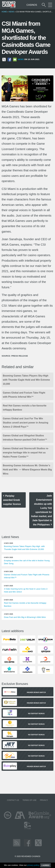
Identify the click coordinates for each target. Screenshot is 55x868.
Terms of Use (29, 800)
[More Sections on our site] (50, 5)
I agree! (45, 865)
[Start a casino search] (44, 5)
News (12, 12)
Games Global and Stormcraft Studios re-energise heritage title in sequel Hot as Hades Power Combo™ (26, 453)
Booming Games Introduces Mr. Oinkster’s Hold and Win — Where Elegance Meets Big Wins (27, 470)
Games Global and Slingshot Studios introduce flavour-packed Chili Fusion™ (25, 438)
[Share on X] (4, 59)
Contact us (13, 800)
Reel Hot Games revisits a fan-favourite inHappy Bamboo (25, 408)
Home (4, 12)
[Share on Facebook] (9, 59)
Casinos (32, 5)
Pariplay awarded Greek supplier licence (12, 500)
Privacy (44, 800)
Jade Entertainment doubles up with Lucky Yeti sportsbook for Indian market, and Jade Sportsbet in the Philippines (41, 510)
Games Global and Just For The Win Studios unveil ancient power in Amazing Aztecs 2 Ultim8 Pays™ (26, 423)
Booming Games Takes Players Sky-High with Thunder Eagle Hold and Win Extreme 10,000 (26, 380)
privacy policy (33, 865)
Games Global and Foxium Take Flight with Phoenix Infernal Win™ (24, 395)
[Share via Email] (15, 59)
